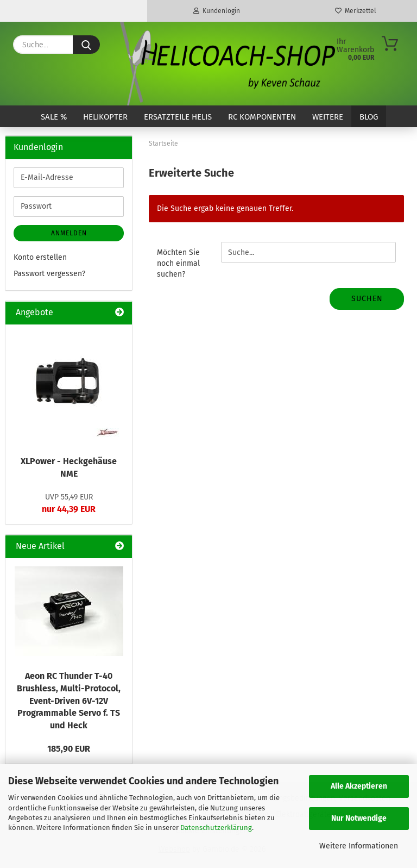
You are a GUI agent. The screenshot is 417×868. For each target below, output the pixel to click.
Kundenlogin (217, 11)
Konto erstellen (40, 257)
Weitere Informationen (359, 846)
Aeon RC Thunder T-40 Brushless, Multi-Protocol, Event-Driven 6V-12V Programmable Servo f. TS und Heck (69, 701)
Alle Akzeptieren (359, 786)
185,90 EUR (69, 749)
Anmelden (69, 233)
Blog (369, 117)
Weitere (328, 117)
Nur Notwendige (359, 818)
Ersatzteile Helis (178, 117)
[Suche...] (86, 45)
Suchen (367, 299)
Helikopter (105, 117)
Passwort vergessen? (49, 274)
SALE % (54, 117)
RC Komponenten (262, 117)
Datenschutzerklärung (216, 828)
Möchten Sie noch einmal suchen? (178, 263)
